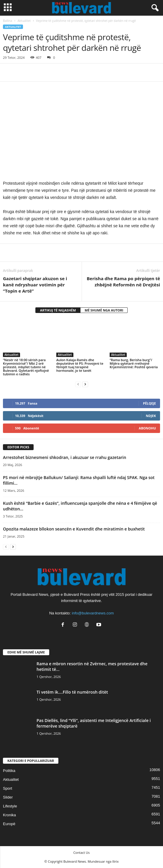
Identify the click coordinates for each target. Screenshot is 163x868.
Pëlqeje (149, 403)
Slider (8, 797)
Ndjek (151, 416)
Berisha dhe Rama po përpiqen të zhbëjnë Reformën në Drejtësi (123, 282)
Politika (9, 771)
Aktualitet (24, 21)
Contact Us (82, 852)
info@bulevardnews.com (93, 613)
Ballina (8, 21)
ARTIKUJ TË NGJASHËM (58, 310)
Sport (8, 788)
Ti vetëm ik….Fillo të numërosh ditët (72, 692)
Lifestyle (10, 806)
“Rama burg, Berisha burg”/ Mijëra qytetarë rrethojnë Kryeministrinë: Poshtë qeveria (134, 363)
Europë (9, 824)
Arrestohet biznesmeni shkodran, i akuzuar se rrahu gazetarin (65, 457)
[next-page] (85, 384)
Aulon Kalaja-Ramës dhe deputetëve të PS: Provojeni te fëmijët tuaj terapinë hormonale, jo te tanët (80, 365)
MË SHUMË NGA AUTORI (104, 310)
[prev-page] (78, 384)
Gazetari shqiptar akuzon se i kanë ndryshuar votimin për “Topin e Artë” (35, 285)
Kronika (9, 815)
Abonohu (147, 428)
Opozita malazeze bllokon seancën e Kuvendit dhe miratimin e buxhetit (74, 529)
